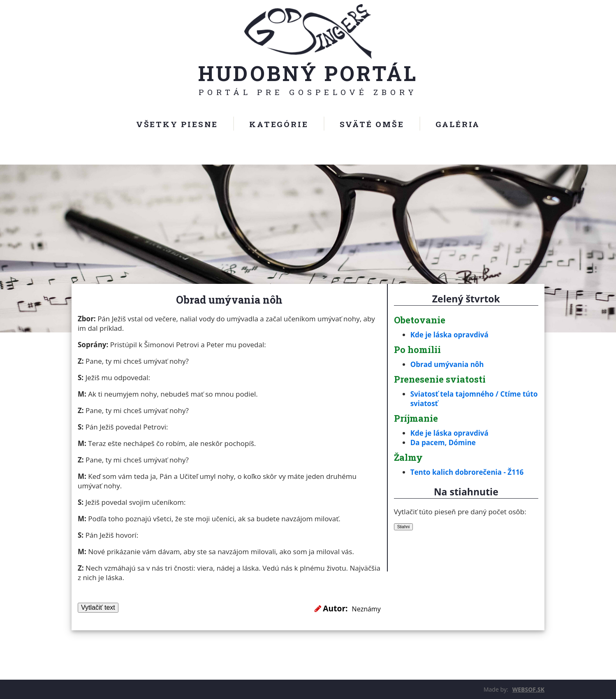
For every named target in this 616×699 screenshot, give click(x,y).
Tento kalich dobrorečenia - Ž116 (467, 472)
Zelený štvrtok (466, 299)
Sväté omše (372, 124)
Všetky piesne (177, 124)
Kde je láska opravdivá (449, 335)
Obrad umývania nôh (447, 364)
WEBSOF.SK (528, 689)
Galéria (458, 124)
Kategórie (279, 124)
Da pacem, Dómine (443, 442)
